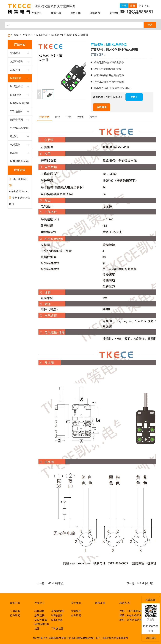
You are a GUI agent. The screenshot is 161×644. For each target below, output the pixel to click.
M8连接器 (42, 35)
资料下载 (75, 13)
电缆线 (14, 136)
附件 (58, 117)
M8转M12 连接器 (20, 103)
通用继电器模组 (19, 128)
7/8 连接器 (16, 111)
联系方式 (20, 170)
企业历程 (76, 615)
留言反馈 (100, 603)
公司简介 (76, 611)
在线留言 (95, 13)
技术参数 (44, 117)
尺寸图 (80, 117)
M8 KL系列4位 (56, 583)
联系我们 (134, 13)
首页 (16, 35)
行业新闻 (15, 615)
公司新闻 (15, 611)
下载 (68, 117)
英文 (147, 6)
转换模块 (15, 53)
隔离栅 (14, 153)
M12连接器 (17, 86)
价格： (134, 97)
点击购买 (102, 107)
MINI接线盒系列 (19, 161)
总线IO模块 (16, 62)
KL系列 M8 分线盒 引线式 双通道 (70, 35)
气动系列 (15, 145)
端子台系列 (17, 120)
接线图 (94, 117)
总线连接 (15, 70)
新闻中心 (56, 13)
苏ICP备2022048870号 (115, 638)
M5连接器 (16, 95)
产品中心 (36, 13)
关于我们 (114, 13)
